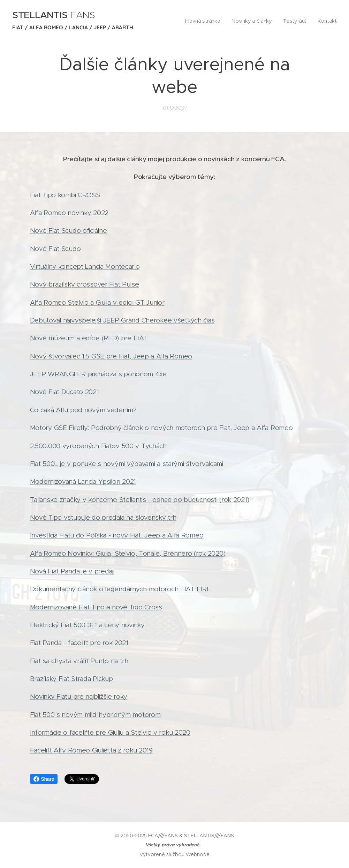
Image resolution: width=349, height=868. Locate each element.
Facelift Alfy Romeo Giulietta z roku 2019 (91, 750)
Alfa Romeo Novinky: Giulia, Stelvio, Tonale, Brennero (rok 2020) (128, 553)
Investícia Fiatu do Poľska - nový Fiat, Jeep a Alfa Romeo (117, 535)
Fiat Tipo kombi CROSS (65, 195)
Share (44, 779)
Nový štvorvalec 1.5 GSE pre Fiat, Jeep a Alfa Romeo (111, 356)
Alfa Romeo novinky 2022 (69, 213)
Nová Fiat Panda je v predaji (72, 571)
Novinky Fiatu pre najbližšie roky (79, 696)
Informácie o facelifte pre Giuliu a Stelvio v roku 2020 (110, 732)
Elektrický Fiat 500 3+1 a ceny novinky (87, 625)
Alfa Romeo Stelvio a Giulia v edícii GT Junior (97, 302)
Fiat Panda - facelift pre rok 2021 (79, 643)
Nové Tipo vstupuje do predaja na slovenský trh (103, 517)
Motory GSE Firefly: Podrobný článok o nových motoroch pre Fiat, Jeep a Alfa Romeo (161, 428)
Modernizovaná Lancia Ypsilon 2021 (83, 481)
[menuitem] (211, 21)
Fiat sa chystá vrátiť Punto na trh (79, 661)
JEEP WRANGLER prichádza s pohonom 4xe (98, 374)
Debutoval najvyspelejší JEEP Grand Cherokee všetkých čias (122, 320)
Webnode (198, 854)
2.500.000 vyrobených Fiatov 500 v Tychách (98, 446)
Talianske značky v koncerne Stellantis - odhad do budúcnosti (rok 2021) (140, 500)
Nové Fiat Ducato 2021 (65, 392)
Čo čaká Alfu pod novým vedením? (83, 410)
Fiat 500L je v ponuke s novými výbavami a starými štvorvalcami (127, 464)
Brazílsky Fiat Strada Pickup (71, 679)
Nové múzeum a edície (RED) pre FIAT (89, 338)
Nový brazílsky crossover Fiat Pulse (85, 284)
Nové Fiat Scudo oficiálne (69, 231)
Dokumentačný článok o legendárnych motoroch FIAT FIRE (120, 589)
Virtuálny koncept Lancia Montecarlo (85, 266)
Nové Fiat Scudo (55, 249)
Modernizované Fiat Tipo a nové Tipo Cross (96, 607)
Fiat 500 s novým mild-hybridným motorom (95, 715)
